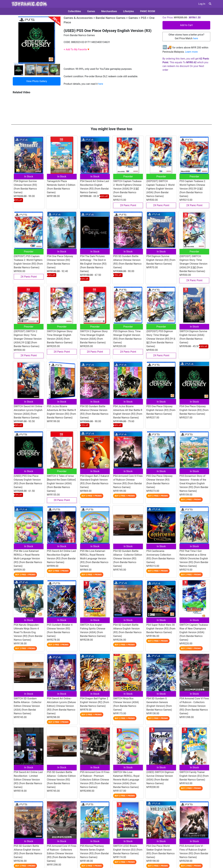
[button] (210, 4)
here (101, 84)
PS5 (144, 18)
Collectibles (74, 11)
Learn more (191, 52)
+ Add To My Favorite (76, 49)
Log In (202, 4)
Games (91, 11)
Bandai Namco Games (111, 18)
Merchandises (109, 11)
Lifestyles (129, 11)
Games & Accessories (78, 18)
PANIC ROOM (148, 11)
